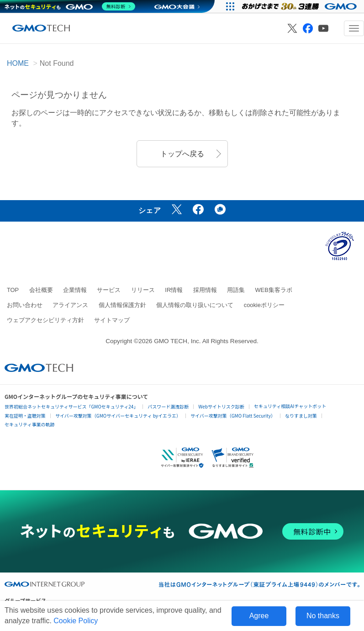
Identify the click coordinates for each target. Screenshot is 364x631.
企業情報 (75, 290)
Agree (259, 616)
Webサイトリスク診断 (221, 406)
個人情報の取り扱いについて (195, 305)
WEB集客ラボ (274, 290)
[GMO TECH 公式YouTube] (323, 28)
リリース (143, 290)
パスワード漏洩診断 (168, 406)
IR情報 (174, 290)
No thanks (323, 616)
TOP (13, 290)
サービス (109, 290)
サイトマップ (112, 320)
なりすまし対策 (301, 416)
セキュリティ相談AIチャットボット (290, 406)
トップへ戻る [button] (182, 154)
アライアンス (70, 305)
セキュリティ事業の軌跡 (29, 424)
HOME (18, 63)
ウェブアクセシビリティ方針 (45, 320)
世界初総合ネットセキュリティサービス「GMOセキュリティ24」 (71, 406)
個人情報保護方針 (122, 305)
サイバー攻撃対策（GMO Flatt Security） (233, 416)
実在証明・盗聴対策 (25, 416)
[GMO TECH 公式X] (292, 28)
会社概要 (41, 290)
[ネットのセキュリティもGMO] (70, 6)
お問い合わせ (25, 305)
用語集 (236, 290)
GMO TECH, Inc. (177, 341)
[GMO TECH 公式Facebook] (308, 28)
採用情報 (205, 290)
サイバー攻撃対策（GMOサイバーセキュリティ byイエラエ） (118, 416)
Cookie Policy (76, 621)
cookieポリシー (264, 305)
